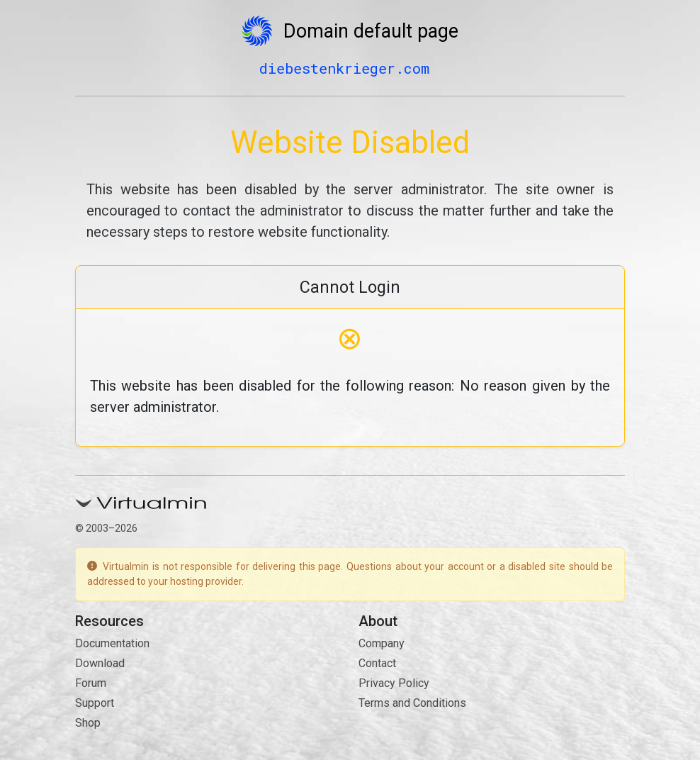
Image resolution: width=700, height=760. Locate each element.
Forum (91, 683)
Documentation (112, 643)
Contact (377, 663)
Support (95, 703)
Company (382, 643)
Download (100, 663)
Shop (88, 723)
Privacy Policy (394, 683)
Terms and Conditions (412, 703)
